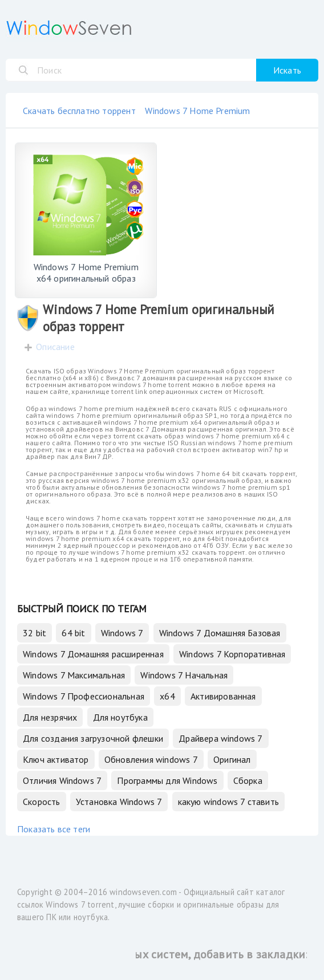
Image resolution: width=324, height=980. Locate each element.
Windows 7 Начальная (184, 675)
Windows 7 (122, 633)
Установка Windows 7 (119, 802)
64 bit (73, 633)
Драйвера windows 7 (220, 738)
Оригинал (232, 759)
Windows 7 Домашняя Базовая (220, 633)
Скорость (42, 802)
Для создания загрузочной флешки (93, 738)
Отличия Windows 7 (62, 780)
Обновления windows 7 (151, 759)
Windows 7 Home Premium (197, 111)
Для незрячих (50, 717)
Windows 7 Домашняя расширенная (93, 654)
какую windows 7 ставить (228, 802)
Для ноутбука (120, 717)
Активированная (223, 696)
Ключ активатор (56, 759)
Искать (287, 70)
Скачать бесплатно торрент (79, 111)
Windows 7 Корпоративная (232, 654)
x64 (167, 696)
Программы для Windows (167, 780)
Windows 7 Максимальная (74, 675)
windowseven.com (143, 892)
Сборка (248, 780)
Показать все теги (54, 829)
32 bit (35, 633)
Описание (55, 347)
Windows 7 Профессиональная (84, 696)
